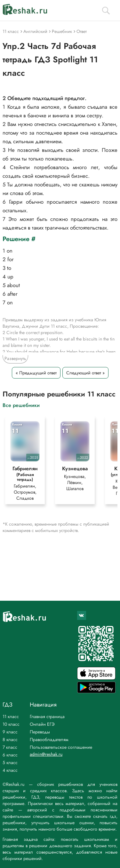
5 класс (10, 762)
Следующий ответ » (85, 373)
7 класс (10, 747)
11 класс (11, 716)
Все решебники (21, 405)
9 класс (10, 732)
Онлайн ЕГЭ (42, 724)
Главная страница (47, 716)
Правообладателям (49, 739)
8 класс (10, 739)
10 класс (11, 724)
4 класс (10, 770)
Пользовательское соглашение (61, 747)
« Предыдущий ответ (36, 373)
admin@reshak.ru (46, 754)
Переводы (40, 732)
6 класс (10, 755)
